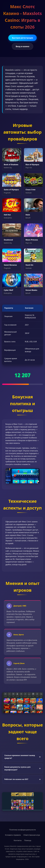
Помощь (28, 840)
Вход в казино (22, 46)
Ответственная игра (32, 835)
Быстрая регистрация (23, 38)
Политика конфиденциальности (22, 830)
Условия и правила (13, 835)
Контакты (18, 840)
